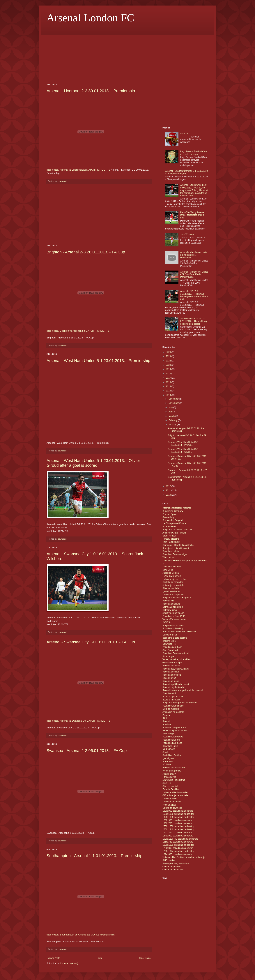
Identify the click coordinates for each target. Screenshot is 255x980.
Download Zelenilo (172, 567)
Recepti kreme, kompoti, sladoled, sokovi (183, 690)
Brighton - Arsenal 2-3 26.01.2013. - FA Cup (86, 252)
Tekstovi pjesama (171, 539)
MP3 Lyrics (168, 570)
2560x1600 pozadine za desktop (178, 826)
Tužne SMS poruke (172, 576)
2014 (169, 391)
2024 (169, 352)
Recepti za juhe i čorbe (174, 687)
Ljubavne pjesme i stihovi (175, 579)
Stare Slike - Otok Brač (174, 780)
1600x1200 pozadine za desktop (178, 845)
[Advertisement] (65, 59)
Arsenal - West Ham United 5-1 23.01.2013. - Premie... (183, 444)
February (173, 420)
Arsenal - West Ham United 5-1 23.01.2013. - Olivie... (183, 451)
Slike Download (170, 650)
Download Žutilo (170, 746)
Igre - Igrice (168, 758)
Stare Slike (168, 762)
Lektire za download (172, 808)
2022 (169, 361)
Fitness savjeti (169, 777)
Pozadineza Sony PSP (174, 616)
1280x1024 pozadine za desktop (178, 851)
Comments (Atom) (69, 963)
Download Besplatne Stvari (176, 653)
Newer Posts (54, 958)
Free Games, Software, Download (179, 632)
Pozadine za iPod (171, 740)
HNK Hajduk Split (171, 542)
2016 (169, 382)
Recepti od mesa (171, 681)
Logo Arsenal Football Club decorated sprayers (194, 153)
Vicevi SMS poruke (172, 771)
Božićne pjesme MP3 (173, 697)
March (172, 416)
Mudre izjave (169, 749)
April (171, 412)
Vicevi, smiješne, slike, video (176, 659)
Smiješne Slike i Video (173, 626)
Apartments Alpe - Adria (174, 728)
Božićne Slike (169, 641)
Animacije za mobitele (173, 585)
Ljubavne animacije (172, 802)
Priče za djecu (169, 805)
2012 (169, 486)
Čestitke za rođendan (173, 582)
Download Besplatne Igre (175, 554)
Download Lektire (171, 551)
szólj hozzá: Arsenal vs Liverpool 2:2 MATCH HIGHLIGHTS (78, 170)
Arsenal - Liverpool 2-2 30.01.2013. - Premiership (91, 91)
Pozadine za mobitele (173, 706)
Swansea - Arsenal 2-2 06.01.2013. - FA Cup (87, 751)
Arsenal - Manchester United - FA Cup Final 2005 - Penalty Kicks (194, 274)
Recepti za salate (171, 672)
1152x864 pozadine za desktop (178, 833)
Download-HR (169, 693)
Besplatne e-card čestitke (175, 638)
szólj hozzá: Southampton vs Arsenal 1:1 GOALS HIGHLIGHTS (81, 935)
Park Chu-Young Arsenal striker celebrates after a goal (192, 215)
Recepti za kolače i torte (174, 768)
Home (100, 958)
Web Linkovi (168, 557)
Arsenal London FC (90, 18)
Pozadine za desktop (173, 737)
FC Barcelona (169, 527)
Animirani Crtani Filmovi (174, 533)
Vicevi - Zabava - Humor (174, 619)
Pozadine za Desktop (173, 628)
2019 (169, 369)
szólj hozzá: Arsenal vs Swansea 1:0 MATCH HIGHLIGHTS (78, 721)
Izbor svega (168, 734)
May (171, 407)
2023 (169, 356)
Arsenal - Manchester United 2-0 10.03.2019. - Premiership (194, 255)
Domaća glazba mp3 (173, 607)
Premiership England (173, 520)
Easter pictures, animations (176, 864)
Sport (165, 752)
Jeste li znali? (169, 774)
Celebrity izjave (170, 610)
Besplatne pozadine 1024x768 (177, 530)
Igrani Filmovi (169, 536)
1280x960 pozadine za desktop (178, 820)
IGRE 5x (167, 622)
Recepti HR (168, 601)
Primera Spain (169, 514)
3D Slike (167, 764)
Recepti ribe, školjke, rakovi (176, 669)
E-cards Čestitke (171, 789)
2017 (169, 378)
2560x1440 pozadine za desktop (178, 829)
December (174, 399)
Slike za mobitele (171, 588)
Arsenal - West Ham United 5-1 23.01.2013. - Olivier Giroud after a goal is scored (93, 463)
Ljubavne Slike (170, 635)
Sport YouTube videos (173, 613)
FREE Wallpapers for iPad (175, 731)
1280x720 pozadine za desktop (178, 823)
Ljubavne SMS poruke (173, 595)
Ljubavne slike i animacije (175, 792)
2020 (169, 365)
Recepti (166, 721)
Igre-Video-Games (171, 591)
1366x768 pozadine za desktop (178, 842)
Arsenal (184, 134)
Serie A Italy (168, 517)
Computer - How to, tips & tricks (178, 545)
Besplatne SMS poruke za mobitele (180, 703)
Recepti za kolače (171, 604)
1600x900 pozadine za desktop (178, 811)
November (174, 403)
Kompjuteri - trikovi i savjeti (176, 548)
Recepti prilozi (169, 678)
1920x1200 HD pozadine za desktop (180, 839)
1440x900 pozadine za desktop (178, 836)
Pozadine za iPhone (172, 647)
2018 (169, 374)
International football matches (177, 508)
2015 (169, 386)
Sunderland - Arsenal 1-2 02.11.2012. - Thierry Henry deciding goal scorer (194, 321)
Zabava (166, 715)
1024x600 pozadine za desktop (178, 854)
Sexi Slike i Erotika (172, 755)
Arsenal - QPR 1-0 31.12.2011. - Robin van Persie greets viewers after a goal (194, 295)
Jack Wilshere (187, 234)
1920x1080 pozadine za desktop (178, 817)
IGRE (165, 718)
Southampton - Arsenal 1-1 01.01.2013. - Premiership (94, 856)
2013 (169, 395)
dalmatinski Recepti (172, 663)
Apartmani (168, 724)
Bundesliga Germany (173, 511)
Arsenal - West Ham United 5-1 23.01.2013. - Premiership (98, 361)
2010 (169, 495)
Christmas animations (173, 870)
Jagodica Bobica (171, 573)
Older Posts (145, 958)
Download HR (169, 644)
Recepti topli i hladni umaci (176, 684)
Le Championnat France (174, 523)
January (173, 425)
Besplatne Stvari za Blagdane (177, 598)
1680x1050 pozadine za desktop (178, 814)
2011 (169, 490)
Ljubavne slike (169, 799)
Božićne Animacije (171, 700)
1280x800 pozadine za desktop (178, 848)
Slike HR (167, 783)
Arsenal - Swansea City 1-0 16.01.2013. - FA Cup (91, 642)
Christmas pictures (172, 867)
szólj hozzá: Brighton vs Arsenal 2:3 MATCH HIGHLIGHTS (78, 331)
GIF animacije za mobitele (175, 795)
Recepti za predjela (172, 675)
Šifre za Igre (168, 656)
